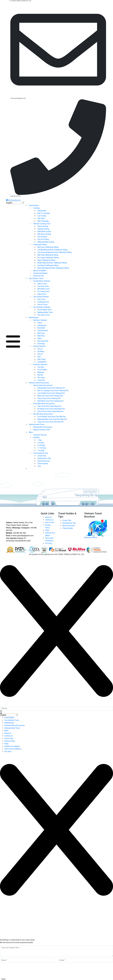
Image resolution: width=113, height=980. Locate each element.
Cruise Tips (42, 456)
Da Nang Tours (43, 302)
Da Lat (40, 349)
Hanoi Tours (42, 284)
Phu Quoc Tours (44, 315)
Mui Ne (40, 375)
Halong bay (42, 325)
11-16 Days (42, 448)
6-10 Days (41, 445)
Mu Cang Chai (43, 341)
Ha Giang (41, 344)
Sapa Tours (42, 294)
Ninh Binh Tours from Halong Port (51, 401)
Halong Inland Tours (37, 424)
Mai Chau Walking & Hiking (48, 255)
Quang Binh (42, 362)
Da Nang (41, 351)
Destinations (34, 318)
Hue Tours (41, 299)
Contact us (49, 520)
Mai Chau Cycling (44, 234)
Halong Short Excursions (43, 427)
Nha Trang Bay (43, 221)
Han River (41, 218)
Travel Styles (34, 205)
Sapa (39, 338)
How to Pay (49, 522)
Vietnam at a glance (12, 746)
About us (49, 517)
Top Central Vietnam (41, 297)
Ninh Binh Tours (44, 289)
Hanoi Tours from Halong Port (49, 398)
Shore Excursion (44, 461)
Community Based (40, 273)
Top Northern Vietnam (42, 281)
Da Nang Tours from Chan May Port (51, 409)
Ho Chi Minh (42, 370)
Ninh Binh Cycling (44, 231)
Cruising (36, 208)
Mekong (41, 372)
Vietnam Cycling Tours (42, 224)
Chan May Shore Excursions (44, 404)
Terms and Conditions (13, 749)
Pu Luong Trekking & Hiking (48, 258)
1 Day (40, 440)
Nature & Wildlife (40, 271)
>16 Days (41, 451)
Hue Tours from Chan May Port (49, 406)
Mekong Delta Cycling (46, 242)
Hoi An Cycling (43, 239)
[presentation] (17, 970)
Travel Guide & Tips (41, 453)
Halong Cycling (43, 229)
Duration (36, 437)
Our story (49, 543)
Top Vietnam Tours (36, 278)
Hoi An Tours (43, 304)
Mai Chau (41, 336)
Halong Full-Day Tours (42, 430)
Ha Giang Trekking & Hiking (48, 265)
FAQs (47, 530)
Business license (91, 538)
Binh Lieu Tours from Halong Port (50, 396)
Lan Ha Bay (42, 216)
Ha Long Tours (43, 286)
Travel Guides (43, 464)
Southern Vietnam (40, 364)
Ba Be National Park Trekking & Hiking (52, 263)
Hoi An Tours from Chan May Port (51, 411)
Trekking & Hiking (40, 245)
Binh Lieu (41, 333)
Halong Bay (42, 211)
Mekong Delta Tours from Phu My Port (52, 419)
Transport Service (40, 435)
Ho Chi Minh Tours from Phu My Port (52, 417)
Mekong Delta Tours (45, 312)
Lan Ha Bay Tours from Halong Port (51, 393)
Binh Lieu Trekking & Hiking (48, 247)
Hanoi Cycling (43, 226)
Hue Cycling (42, 237)
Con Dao (41, 367)
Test (39, 466)
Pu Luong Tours (44, 291)
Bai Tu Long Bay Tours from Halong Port (53, 391)
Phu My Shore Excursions (43, 414)
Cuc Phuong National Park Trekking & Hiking (55, 252)
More (31, 432)
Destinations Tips (44, 458)
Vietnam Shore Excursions (39, 383)
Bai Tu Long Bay (44, 213)
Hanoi (40, 323)
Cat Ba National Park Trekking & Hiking (52, 250)
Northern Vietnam (40, 320)
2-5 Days (41, 443)
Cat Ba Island (43, 331)
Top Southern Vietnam (42, 307)
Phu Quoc (41, 377)
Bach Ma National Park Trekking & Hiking (53, 268)
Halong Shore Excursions (43, 385)
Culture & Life (38, 276)
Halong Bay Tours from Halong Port (51, 388)
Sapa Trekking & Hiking (46, 260)
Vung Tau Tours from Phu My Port (51, 422)
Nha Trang (41, 359)
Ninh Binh (41, 328)
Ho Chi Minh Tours (45, 310)
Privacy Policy (10, 741)
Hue (39, 357)
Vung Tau (41, 380)
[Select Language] (15, 203)
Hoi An (40, 354)
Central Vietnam (39, 346)
